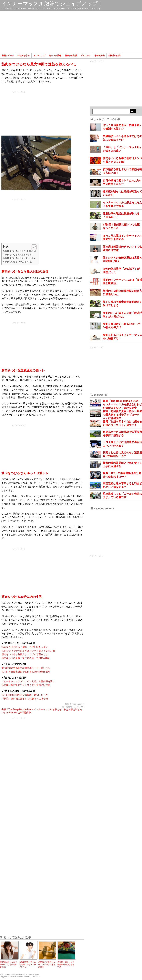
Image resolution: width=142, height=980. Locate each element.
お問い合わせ (5, 974)
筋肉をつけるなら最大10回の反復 (21, 251)
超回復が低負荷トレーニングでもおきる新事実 (47, 965)
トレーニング (39, 55)
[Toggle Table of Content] (33, 247)
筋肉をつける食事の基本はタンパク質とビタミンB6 (28, 651)
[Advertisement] (71, 32)
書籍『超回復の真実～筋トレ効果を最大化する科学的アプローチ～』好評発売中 (122, 415)
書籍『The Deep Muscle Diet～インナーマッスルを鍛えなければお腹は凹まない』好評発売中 (122, 404)
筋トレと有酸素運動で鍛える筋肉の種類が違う (26, 672)
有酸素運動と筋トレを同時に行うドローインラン (28, 965)
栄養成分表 (100, 55)
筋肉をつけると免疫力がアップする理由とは (25, 654)
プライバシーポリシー (31, 974)
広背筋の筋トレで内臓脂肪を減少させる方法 (66, 965)
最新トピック (8, 55)
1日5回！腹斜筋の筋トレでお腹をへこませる (25, 699)
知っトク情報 (55, 55)
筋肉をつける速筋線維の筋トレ (19, 255)
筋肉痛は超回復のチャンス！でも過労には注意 (26, 685)
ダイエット (86, 55)
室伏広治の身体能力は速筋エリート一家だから (26, 668)
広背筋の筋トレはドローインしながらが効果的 (8, 965)
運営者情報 (16, 974)
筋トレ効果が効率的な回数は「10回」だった (25, 695)
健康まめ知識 (71, 55)
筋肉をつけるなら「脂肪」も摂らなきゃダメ (25, 647)
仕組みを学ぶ (24, 55)
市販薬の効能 (114, 55)
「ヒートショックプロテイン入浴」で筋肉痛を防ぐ (28, 681)
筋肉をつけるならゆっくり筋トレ (20, 258)
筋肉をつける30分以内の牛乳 (19, 262)
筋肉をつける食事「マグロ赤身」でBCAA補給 (26, 658)
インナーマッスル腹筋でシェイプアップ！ (52, 4)
